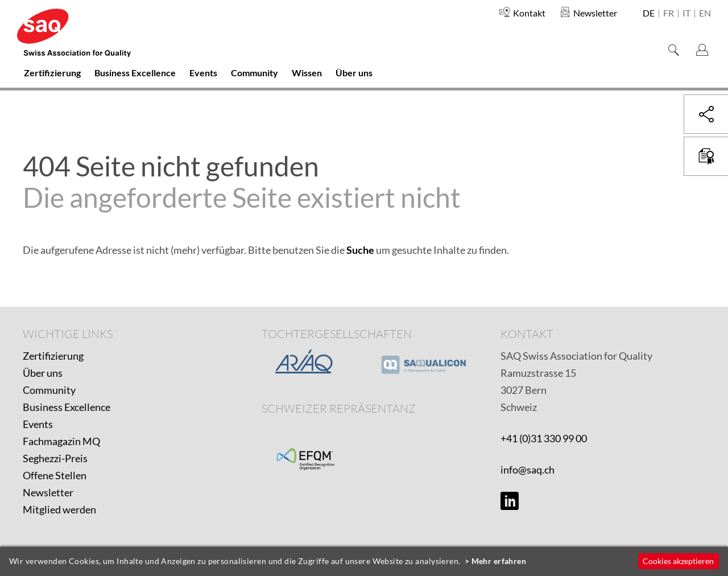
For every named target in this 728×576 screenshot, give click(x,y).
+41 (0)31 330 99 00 (544, 438)
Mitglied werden (59, 509)
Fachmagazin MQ (61, 441)
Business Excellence (67, 407)
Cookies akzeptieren (678, 561)
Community (49, 390)
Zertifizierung (53, 356)
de (649, 14)
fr (669, 14)
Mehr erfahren (499, 561)
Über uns (43, 373)
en (705, 14)
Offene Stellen (55, 475)
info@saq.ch (528, 470)
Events (38, 424)
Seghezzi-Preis (55, 458)
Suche (360, 250)
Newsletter (48, 492)
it (686, 14)
